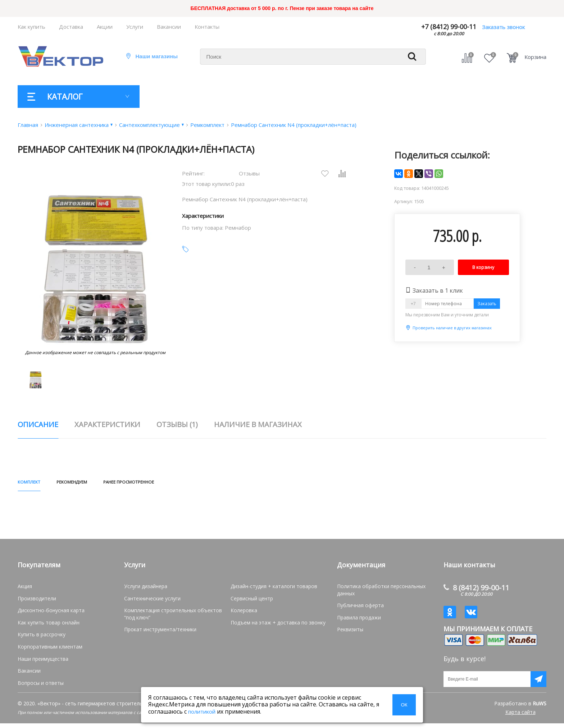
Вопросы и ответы (41, 686)
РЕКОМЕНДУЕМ (100, 483)
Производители (37, 601)
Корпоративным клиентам (50, 649)
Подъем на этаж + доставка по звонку (278, 625)
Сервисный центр (252, 601)
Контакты (207, 27)
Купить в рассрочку (42, 637)
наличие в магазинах (258, 424)
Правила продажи (359, 620)
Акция (25, 589)
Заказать (487, 304)
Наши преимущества (43, 662)
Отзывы (249, 173)
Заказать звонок (503, 27)
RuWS (540, 708)
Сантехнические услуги (152, 601)
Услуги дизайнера (146, 589)
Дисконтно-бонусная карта (51, 613)
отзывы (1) (177, 424)
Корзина (535, 57)
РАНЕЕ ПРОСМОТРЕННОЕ (188, 483)
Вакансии (169, 27)
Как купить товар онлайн (49, 625)
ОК (404, 705)
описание (38, 424)
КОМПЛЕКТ (37, 483)
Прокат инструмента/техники (160, 632)
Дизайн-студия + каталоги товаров (274, 589)
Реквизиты (350, 632)
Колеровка (244, 613)
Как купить (31, 27)
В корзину (483, 267)
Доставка (71, 27)
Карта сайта (520, 717)
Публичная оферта (360, 608)
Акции (105, 27)
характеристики (107, 424)
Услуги (135, 27)
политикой (202, 711)
